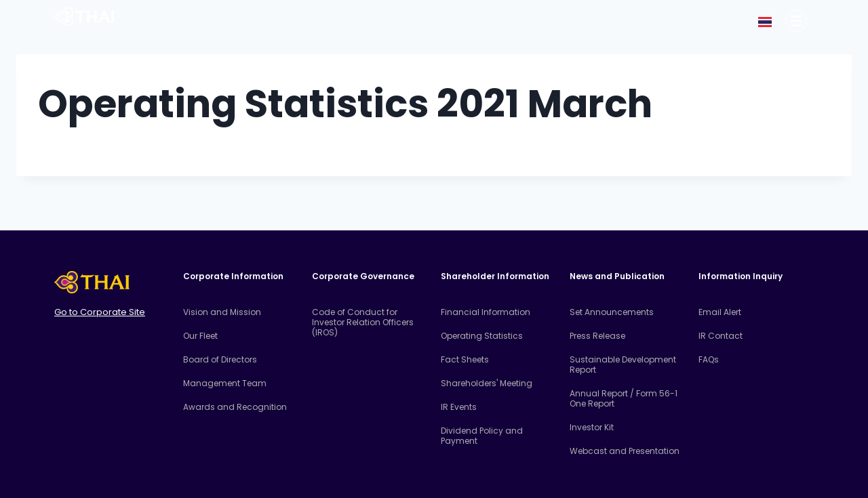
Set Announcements (612, 312)
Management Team (225, 383)
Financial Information (486, 312)
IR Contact (721, 336)
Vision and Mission (222, 312)
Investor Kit (592, 427)
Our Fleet (200, 336)
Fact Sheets (465, 359)
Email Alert (720, 312)
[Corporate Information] (796, 21)
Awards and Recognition (235, 407)
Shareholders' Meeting (487, 383)
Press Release (597, 336)
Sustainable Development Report (623, 365)
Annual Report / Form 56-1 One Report (624, 398)
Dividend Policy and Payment (482, 436)
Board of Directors (220, 359)
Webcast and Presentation (625, 451)
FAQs (709, 359)
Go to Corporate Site (100, 312)
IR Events (459, 407)
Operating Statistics (482, 336)
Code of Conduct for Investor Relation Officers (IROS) (363, 322)
